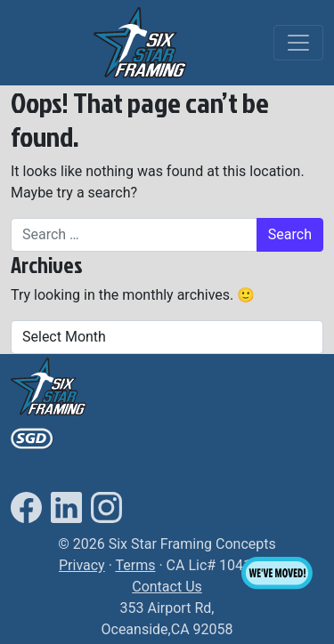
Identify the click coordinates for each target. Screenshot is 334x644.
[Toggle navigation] (298, 43)
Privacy (82, 565)
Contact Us (167, 587)
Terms (135, 565)
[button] (139, 41)
